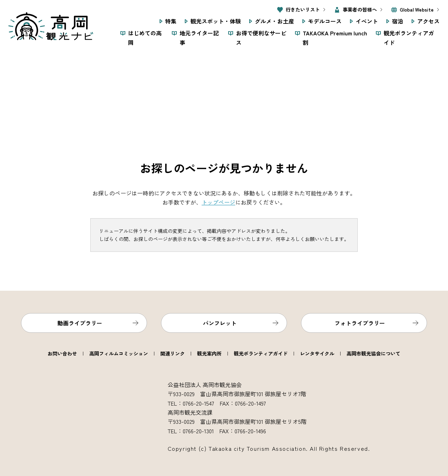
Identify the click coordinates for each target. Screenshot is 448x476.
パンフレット (220, 323)
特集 (171, 21)
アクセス (428, 21)
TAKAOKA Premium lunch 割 (335, 37)
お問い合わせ (62, 353)
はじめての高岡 (145, 37)
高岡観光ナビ (51, 26)
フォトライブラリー (360, 323)
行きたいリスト (303, 9)
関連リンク (173, 353)
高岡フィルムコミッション (119, 353)
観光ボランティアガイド (409, 37)
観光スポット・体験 (216, 21)
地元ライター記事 (199, 37)
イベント (367, 21)
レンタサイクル (317, 353)
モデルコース (325, 21)
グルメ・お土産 (274, 21)
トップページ (218, 202)
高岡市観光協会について (373, 353)
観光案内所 (209, 353)
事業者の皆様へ (360, 9)
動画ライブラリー (80, 323)
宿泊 (398, 21)
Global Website (417, 9)
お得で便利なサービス (261, 37)
